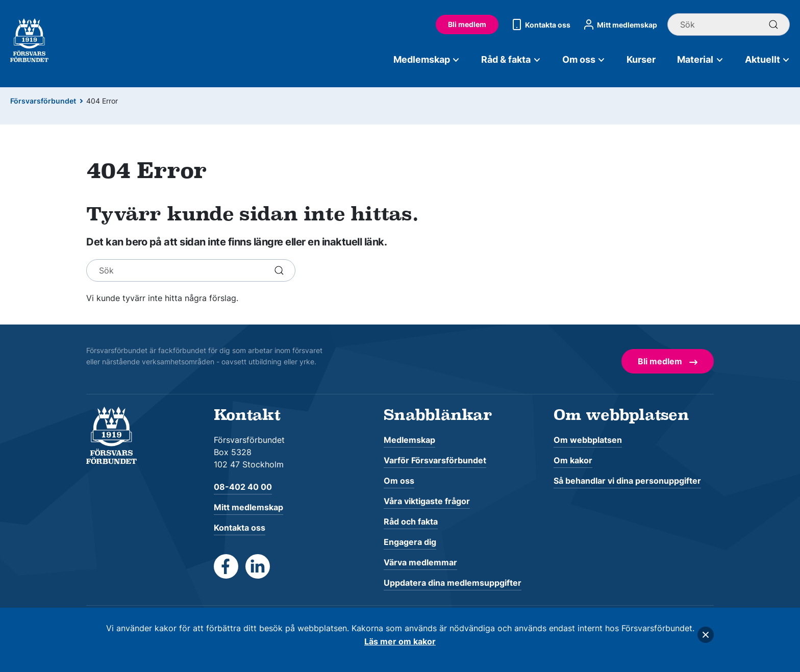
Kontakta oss (540, 24)
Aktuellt (768, 59)
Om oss (584, 59)
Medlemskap (427, 59)
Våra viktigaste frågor (427, 501)
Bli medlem (467, 24)
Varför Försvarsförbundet (435, 460)
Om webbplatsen (588, 440)
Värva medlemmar (420, 562)
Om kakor (573, 460)
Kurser (641, 59)
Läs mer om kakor (400, 641)
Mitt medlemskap (619, 24)
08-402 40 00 (243, 487)
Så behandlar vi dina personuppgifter (627, 481)
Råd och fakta (411, 521)
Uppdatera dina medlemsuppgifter (453, 583)
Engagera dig (410, 542)
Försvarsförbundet (43, 101)
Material (700, 59)
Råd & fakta (511, 59)
